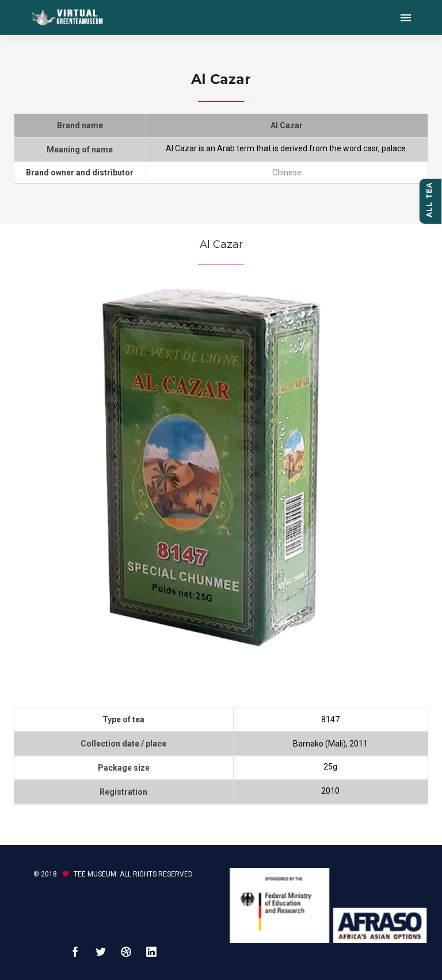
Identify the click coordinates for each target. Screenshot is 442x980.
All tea (429, 200)
